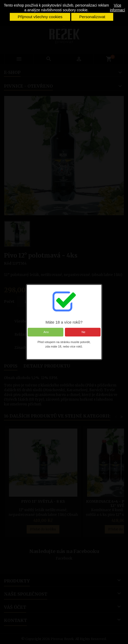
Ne (83, 332)
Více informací (117, 8)
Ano (45, 332)
